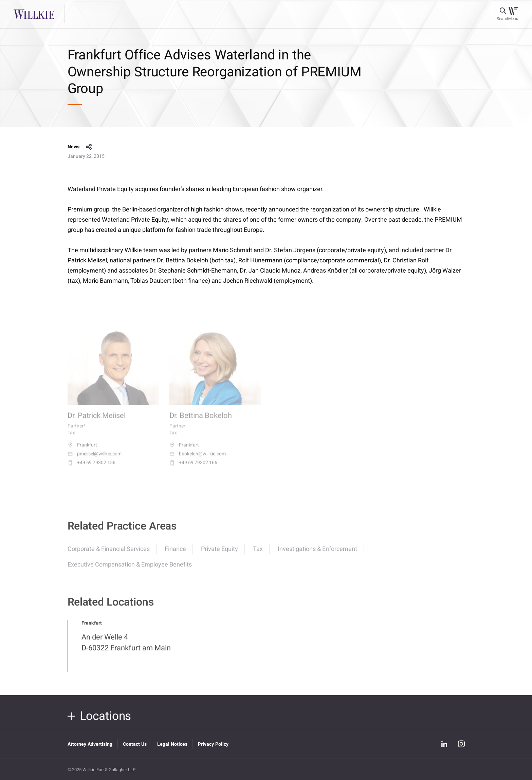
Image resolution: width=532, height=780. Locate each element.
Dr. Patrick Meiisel (97, 421)
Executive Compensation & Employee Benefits (130, 569)
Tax (258, 553)
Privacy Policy (213, 744)
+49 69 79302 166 (193, 468)
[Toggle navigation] (513, 14)
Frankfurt (82, 450)
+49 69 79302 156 (91, 468)
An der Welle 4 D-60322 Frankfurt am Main (126, 647)
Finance (175, 553)
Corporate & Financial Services (109, 553)
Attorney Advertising (90, 744)
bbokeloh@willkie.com (198, 459)
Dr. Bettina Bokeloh (201, 421)
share (89, 147)
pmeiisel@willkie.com (95, 459)
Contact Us (135, 744)
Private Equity (219, 553)
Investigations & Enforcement (317, 553)
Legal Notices (172, 744)
